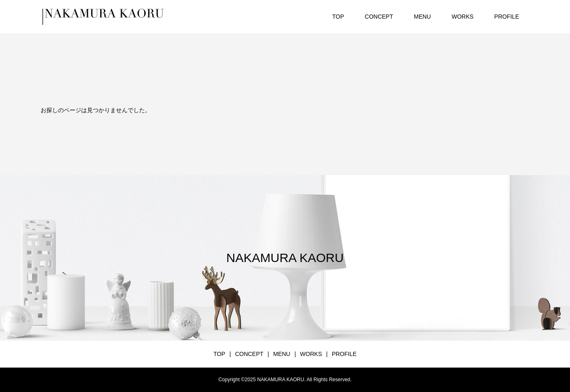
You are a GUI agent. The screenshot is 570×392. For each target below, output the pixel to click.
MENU (422, 17)
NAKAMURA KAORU (285, 258)
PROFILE (507, 17)
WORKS (463, 17)
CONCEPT (379, 17)
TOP (338, 17)
